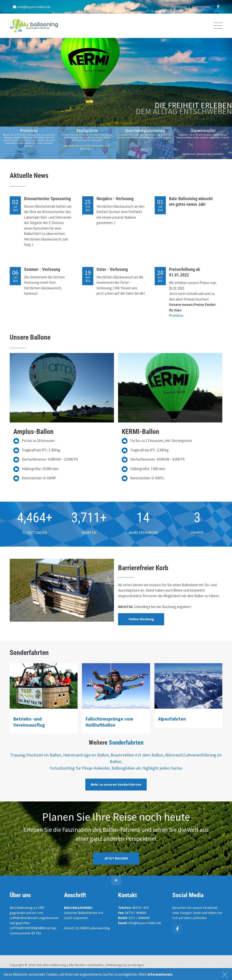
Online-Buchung (141, 619)
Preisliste (176, 315)
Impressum (179, 7)
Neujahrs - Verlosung (115, 199)
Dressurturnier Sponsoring (47, 199)
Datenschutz (201, 7)
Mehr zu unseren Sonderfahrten (116, 784)
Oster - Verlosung (112, 269)
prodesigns (136, 965)
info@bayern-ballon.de (32, 7)
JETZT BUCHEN (116, 858)
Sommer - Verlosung (42, 269)
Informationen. (160, 976)
